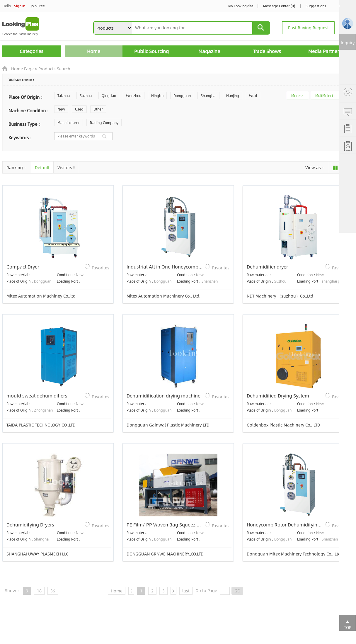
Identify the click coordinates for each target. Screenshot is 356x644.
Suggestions (316, 6)
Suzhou (86, 96)
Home (94, 51)
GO (237, 591)
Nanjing (233, 96)
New (61, 109)
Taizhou (64, 96)
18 (39, 591)
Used (79, 109)
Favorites (101, 268)
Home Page (22, 69)
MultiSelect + (326, 96)
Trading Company (104, 123)
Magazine (209, 51)
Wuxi (253, 96)
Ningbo (157, 96)
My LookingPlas (241, 6)
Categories (31, 51)
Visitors (65, 167)
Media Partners (325, 51)
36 (53, 591)
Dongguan (182, 96)
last (186, 591)
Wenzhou (134, 96)
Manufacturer (69, 123)
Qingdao (109, 96)
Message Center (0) (279, 6)
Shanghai (208, 96)
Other (98, 109)
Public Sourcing (151, 51)
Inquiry (348, 43)
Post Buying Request (308, 28)
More (295, 96)
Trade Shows (267, 51)
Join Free (38, 6)
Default (42, 167)
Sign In (20, 6)
